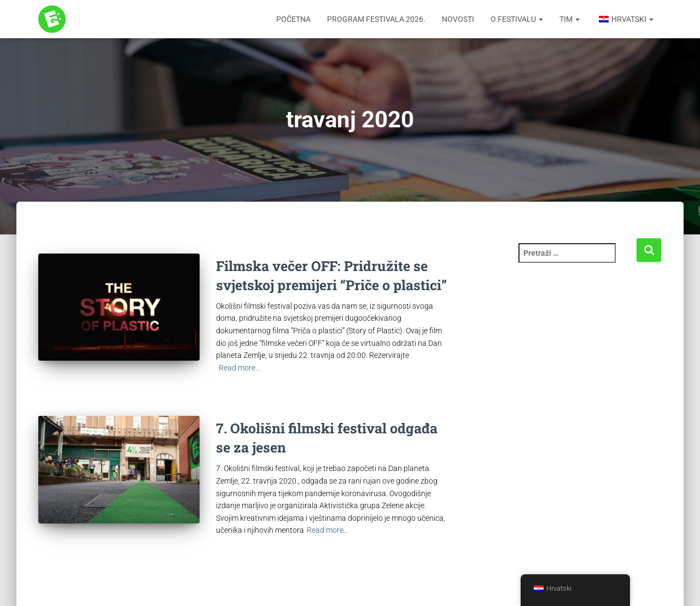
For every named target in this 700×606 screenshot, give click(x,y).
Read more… (240, 368)
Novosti (458, 19)
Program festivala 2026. (376, 19)
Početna (293, 19)
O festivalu (517, 19)
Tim (570, 19)
